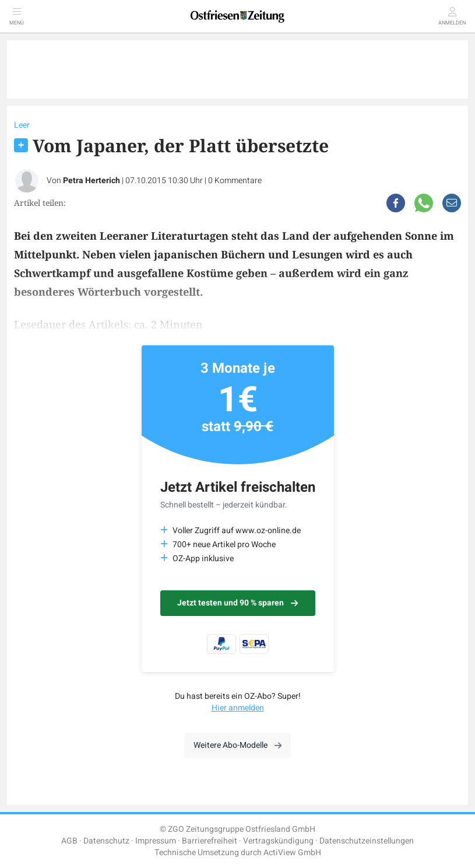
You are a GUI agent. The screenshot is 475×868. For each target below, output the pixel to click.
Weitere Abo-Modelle (237, 745)
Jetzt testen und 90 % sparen (237, 603)
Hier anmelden (238, 708)
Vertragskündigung (278, 841)
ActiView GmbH (292, 853)
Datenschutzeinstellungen (367, 841)
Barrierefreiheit (210, 841)
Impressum (156, 841)
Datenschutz (106, 841)
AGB (69, 841)
